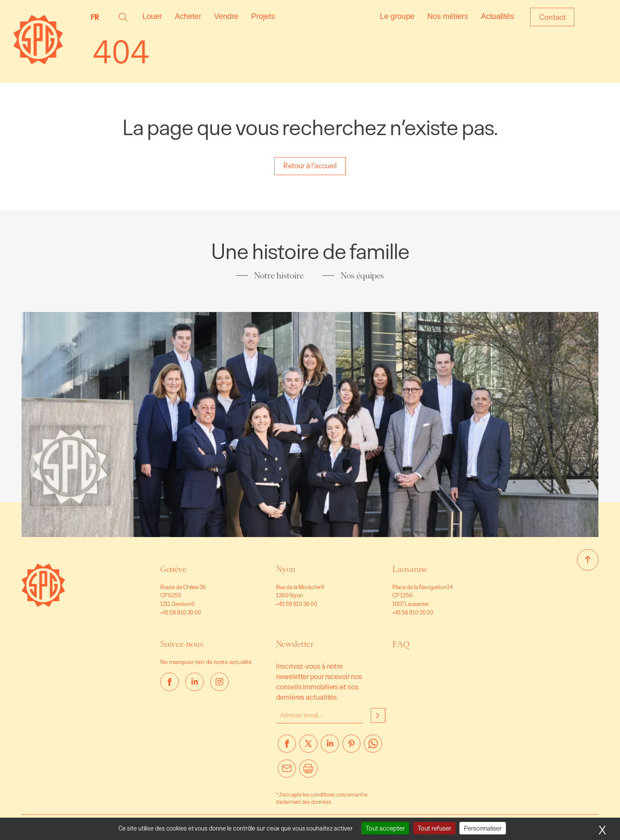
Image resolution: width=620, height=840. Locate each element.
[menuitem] (97, 17)
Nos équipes (362, 275)
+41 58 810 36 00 (296, 604)
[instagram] (219, 682)
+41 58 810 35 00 (413, 612)
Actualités (498, 16)
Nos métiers (448, 16)
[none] (97, 17)
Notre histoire (279, 275)
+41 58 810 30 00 (181, 612)
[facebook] (169, 682)
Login (595, 17)
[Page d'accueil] (38, 62)
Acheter (188, 16)
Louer (152, 16)
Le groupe (397, 16)
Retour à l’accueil (310, 165)
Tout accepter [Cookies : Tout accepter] (385, 828)
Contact (552, 17)
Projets (263, 16)
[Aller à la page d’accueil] (43, 604)
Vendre (226, 16)
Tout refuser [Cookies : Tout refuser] (434, 828)
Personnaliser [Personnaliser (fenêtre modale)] (483, 828)
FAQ (401, 644)
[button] (123, 17)
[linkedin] (194, 682)
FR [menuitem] (95, 17)
